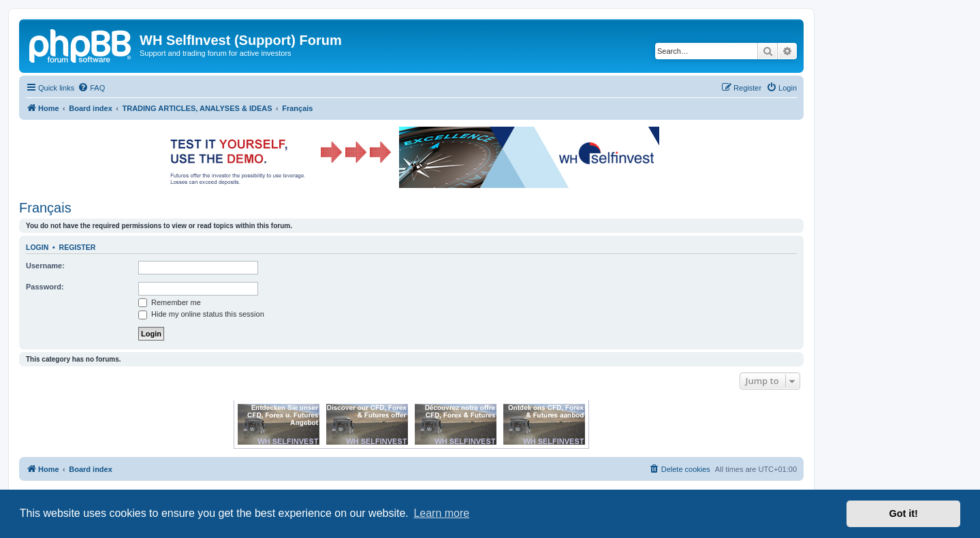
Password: (45, 287)
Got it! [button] (904, 513)
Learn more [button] (441, 513)
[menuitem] (91, 88)
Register (78, 247)
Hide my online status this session (201, 314)
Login (37, 247)
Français (45, 208)
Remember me (170, 302)
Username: (45, 266)
